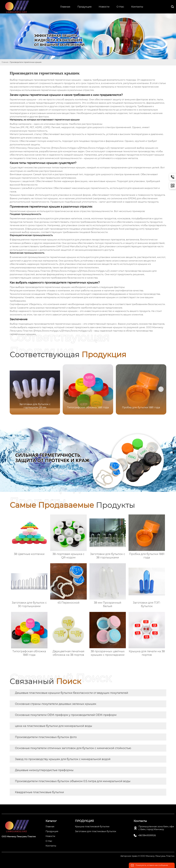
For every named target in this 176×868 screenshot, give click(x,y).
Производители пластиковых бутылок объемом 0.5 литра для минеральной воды (73, 781)
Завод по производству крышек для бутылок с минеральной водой (63, 759)
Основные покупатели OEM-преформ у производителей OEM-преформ (66, 715)
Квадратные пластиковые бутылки (39, 792)
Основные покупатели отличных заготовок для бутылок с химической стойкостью (73, 748)
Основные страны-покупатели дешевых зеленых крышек (56, 704)
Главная (5, 62)
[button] (161, 389)
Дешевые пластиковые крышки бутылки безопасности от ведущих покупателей (72, 693)
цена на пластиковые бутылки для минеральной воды (54, 726)
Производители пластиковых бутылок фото (46, 737)
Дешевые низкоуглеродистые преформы (44, 770)
